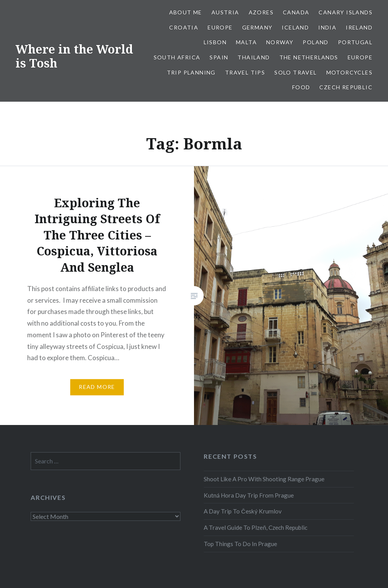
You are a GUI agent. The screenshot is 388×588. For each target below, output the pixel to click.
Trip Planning (191, 72)
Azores (261, 12)
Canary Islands (346, 12)
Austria (225, 12)
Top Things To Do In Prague (240, 544)
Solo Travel (295, 72)
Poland (315, 42)
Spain (219, 57)
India (327, 27)
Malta (246, 42)
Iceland (295, 27)
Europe (220, 27)
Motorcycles (349, 72)
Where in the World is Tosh (74, 56)
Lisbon (215, 42)
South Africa (177, 57)
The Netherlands (309, 57)
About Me (186, 12)
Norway (280, 42)
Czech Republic (346, 87)
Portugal (355, 42)
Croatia (184, 27)
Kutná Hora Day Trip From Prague (249, 495)
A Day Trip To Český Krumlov (242, 511)
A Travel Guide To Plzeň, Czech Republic (255, 527)
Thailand (254, 57)
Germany (257, 27)
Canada (296, 12)
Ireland (359, 27)
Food (301, 87)
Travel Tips (245, 72)
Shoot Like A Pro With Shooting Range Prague (264, 479)
